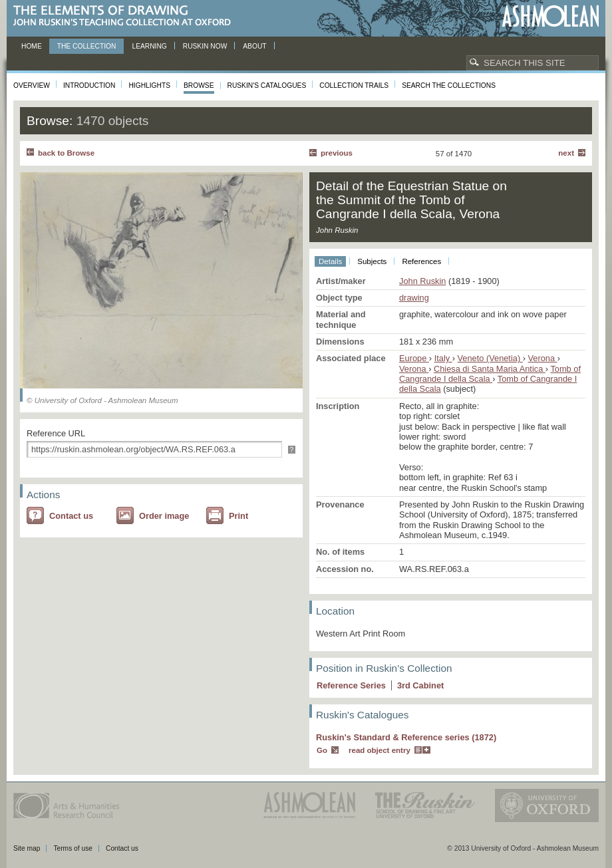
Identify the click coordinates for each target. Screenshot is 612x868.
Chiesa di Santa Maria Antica (490, 369)
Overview (32, 85)
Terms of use (73, 848)
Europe (414, 358)
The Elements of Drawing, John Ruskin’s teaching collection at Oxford (126, 16)
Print (238, 516)
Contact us (71, 516)
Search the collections (449, 85)
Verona (543, 358)
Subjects (372, 261)
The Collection (87, 46)
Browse (199, 85)
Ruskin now (205, 46)
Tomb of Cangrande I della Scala (490, 374)
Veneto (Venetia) (490, 358)
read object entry (380, 750)
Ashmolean (550, 16)
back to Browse (66, 153)
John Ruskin (422, 281)
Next (566, 153)
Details (330, 261)
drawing (414, 298)
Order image (164, 516)
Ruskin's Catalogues (267, 85)
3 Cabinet (420, 685)
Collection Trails (354, 85)
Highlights (149, 85)
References (421, 261)
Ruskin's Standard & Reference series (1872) (406, 737)
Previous (337, 153)
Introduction (89, 85)
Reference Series (351, 685)
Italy (443, 358)
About (254, 46)
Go (322, 750)
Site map (27, 848)
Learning (149, 46)
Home (32, 46)
